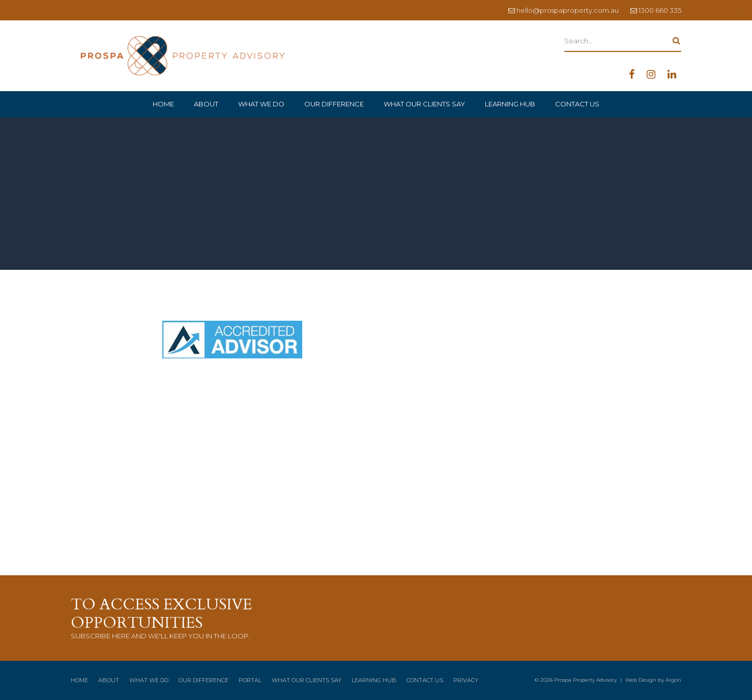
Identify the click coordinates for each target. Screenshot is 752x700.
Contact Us (577, 104)
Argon (673, 680)
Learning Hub (510, 104)
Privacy (466, 680)
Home (163, 104)
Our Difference (334, 104)
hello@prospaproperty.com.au (568, 10)
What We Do (261, 104)
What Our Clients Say (424, 104)
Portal (250, 680)
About (206, 104)
